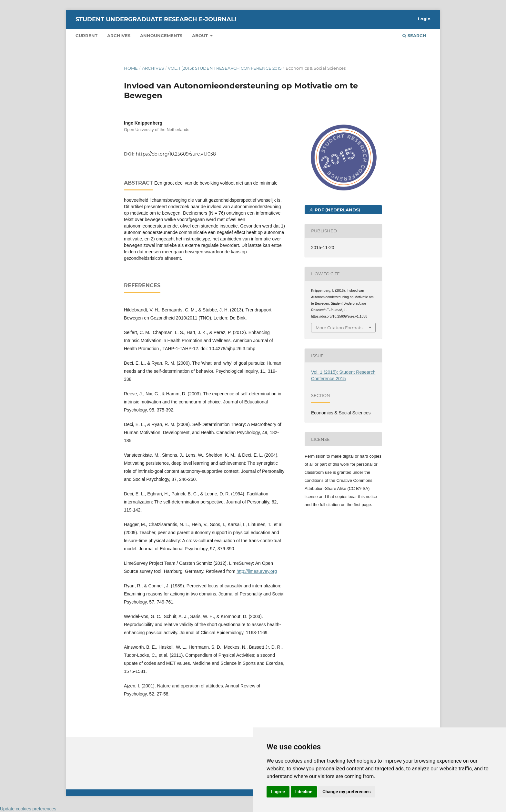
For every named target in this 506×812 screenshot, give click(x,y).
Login (424, 19)
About (201, 36)
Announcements (161, 36)
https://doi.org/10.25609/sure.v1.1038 (176, 154)
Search (414, 36)
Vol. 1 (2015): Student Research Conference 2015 (225, 68)
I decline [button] (304, 792)
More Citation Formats (339, 328)
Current (86, 36)
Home (131, 68)
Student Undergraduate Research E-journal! (156, 19)
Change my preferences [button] (346, 792)
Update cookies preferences (28, 809)
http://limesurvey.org (257, 571)
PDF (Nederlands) (337, 210)
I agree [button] (278, 792)
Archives (119, 36)
